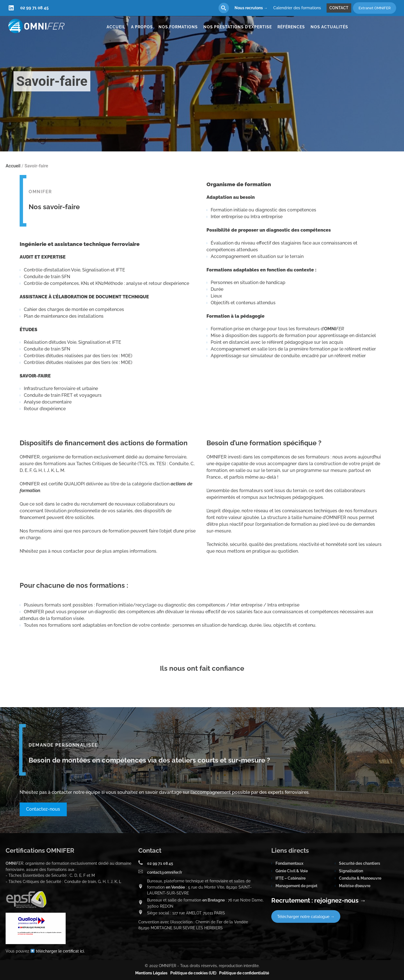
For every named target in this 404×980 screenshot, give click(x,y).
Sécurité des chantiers (360, 863)
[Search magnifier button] (224, 8)
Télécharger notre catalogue (306, 916)
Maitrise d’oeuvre (355, 886)
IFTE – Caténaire (291, 878)
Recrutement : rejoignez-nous (319, 901)
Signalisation (351, 871)
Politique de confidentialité (244, 973)
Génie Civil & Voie (292, 871)
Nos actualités (329, 27)
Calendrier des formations (297, 8)
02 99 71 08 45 (34, 8)
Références (291, 27)
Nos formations (178, 27)
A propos (142, 27)
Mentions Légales (151, 973)
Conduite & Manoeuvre (360, 878)
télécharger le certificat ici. (60, 951)
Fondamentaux (289, 863)
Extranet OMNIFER (375, 8)
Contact (339, 8)
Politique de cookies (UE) (193, 973)
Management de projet (296, 886)
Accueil (116, 27)
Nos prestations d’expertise (238, 27)
